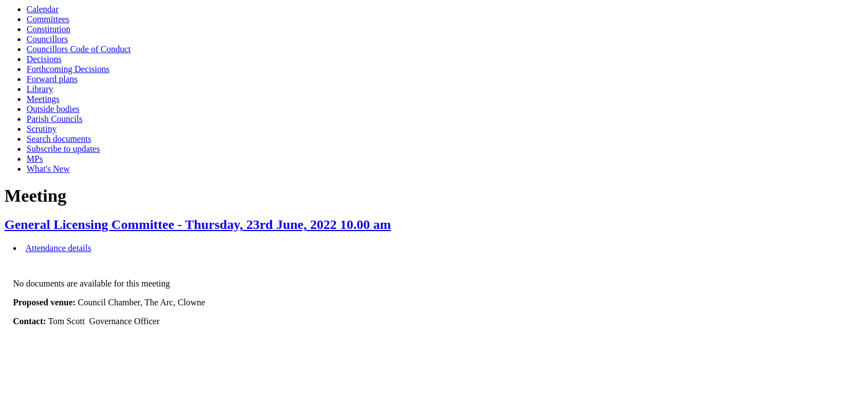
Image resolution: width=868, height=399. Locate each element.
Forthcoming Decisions (68, 69)
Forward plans (52, 79)
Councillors (47, 39)
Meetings (43, 99)
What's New (48, 169)
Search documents (59, 139)
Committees (48, 19)
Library (40, 89)
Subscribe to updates (63, 149)
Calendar (43, 9)
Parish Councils (55, 119)
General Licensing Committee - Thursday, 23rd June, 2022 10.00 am (198, 224)
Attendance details (58, 248)
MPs (35, 159)
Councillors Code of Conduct (79, 49)
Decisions (44, 59)
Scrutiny (42, 129)
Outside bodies (53, 109)
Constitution (48, 29)
